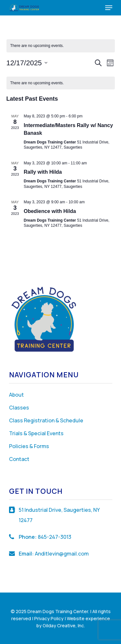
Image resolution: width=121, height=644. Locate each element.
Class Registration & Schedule (46, 420)
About (16, 395)
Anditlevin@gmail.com (62, 554)
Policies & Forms (29, 446)
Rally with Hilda (43, 172)
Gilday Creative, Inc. (64, 626)
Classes (19, 408)
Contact (19, 459)
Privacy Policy (49, 618)
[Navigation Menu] (109, 8)
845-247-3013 (55, 537)
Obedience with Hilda (50, 211)
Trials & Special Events (36, 433)
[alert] (61, 46)
